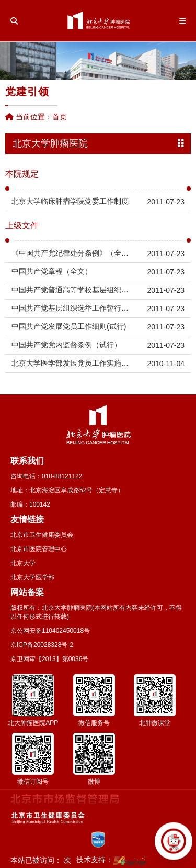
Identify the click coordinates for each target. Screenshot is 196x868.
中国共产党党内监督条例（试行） (66, 345)
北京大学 (23, 563)
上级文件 (22, 226)
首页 (60, 117)
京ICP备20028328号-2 (42, 645)
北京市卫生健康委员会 (42, 535)
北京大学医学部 (32, 577)
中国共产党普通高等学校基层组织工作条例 (72, 290)
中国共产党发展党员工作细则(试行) (69, 326)
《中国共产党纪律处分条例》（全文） (72, 253)
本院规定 (22, 174)
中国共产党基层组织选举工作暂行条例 (72, 308)
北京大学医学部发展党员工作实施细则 (72, 363)
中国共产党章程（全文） (52, 271)
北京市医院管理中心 (39, 549)
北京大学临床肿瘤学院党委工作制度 (70, 201)
